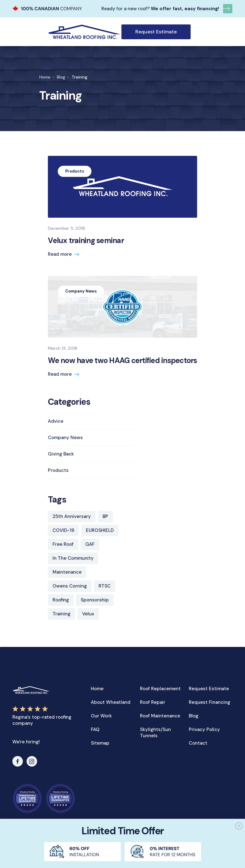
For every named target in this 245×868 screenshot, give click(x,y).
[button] (194, 32)
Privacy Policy (204, 729)
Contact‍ (198, 743)
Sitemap (100, 743)
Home (45, 77)
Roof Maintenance (160, 716)
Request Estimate (156, 32)
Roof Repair (153, 702)
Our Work (101, 716)
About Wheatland (111, 702)
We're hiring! (26, 742)
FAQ (95, 729)
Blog (61, 77)
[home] (84, 32)
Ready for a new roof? (125, 9)
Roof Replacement (160, 689)
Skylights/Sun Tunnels (155, 733)
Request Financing (209, 702)
